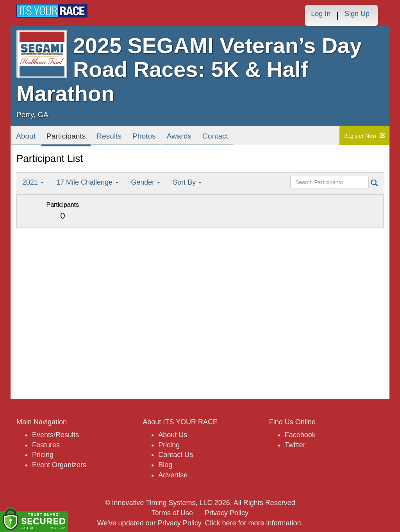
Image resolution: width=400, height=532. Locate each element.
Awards (202, 137)
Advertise (173, 475)
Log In (321, 14)
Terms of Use (172, 513)
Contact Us (176, 455)
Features (46, 445)
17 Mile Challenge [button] (87, 182)
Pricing (43, 455)
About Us (173, 435)
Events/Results (55, 435)
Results (122, 137)
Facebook (300, 435)
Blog (165, 465)
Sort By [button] (187, 182)
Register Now (364, 136)
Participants (73, 137)
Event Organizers (59, 465)
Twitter (295, 445)
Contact (242, 137)
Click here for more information (253, 523)
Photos (162, 137)
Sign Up (357, 14)
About (28, 137)
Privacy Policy (227, 513)
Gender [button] (146, 182)
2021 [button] (33, 182)
